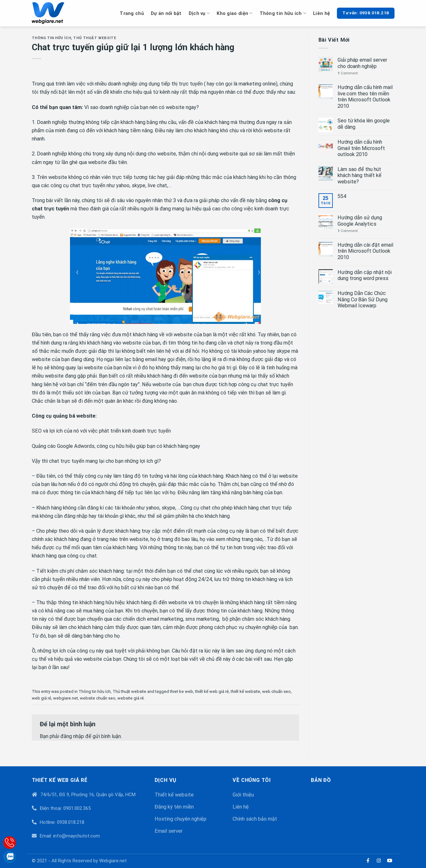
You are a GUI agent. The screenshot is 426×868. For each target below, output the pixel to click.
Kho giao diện (234, 13)
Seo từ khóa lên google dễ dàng (364, 124)
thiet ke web (182, 691)
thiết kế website (245, 691)
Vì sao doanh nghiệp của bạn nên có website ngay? (142, 107)
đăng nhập (72, 736)
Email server (169, 831)
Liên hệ (321, 13)
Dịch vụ (199, 13)
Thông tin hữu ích (283, 13)
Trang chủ (132, 13)
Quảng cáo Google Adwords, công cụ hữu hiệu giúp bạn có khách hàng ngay (116, 446)
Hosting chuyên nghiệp (181, 819)
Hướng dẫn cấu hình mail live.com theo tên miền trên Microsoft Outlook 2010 (365, 97)
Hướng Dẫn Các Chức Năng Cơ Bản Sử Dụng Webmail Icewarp (363, 299)
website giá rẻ (131, 698)
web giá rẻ (42, 698)
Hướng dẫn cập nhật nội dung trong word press (365, 275)
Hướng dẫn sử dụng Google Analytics (360, 221)
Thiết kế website (174, 795)
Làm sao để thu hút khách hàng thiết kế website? (360, 175)
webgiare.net (66, 698)
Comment (348, 73)
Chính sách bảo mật (255, 819)
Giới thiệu (243, 795)
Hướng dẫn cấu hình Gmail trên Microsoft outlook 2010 (361, 148)
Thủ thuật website (95, 38)
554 (342, 196)
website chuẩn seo (98, 698)
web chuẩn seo (276, 691)
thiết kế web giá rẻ (212, 691)
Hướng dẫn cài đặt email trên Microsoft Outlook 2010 (365, 251)
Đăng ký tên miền (174, 807)
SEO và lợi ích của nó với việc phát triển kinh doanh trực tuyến (101, 431)
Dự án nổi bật (166, 13)
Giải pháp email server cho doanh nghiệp (362, 63)
